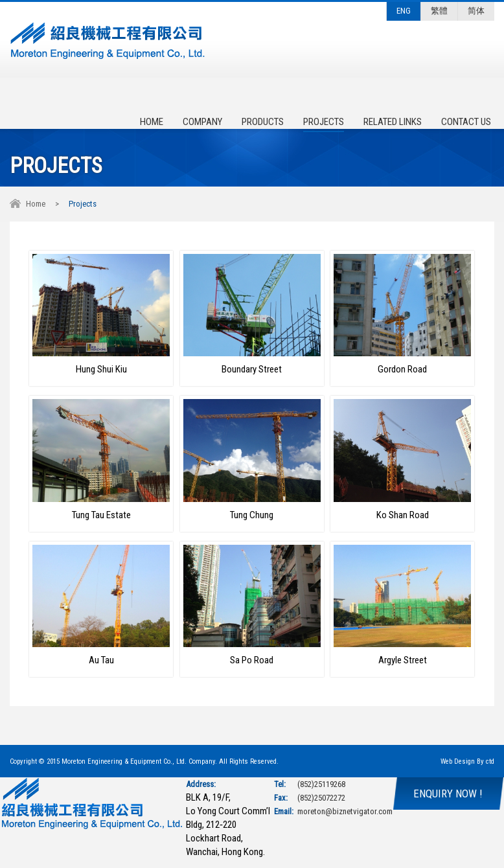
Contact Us (466, 122)
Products (263, 122)
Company (202, 122)
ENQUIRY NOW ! (448, 794)
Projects (324, 122)
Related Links (393, 122)
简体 (476, 11)
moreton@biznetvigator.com (345, 811)
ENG (404, 11)
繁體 (439, 11)
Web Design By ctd (467, 761)
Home (152, 122)
